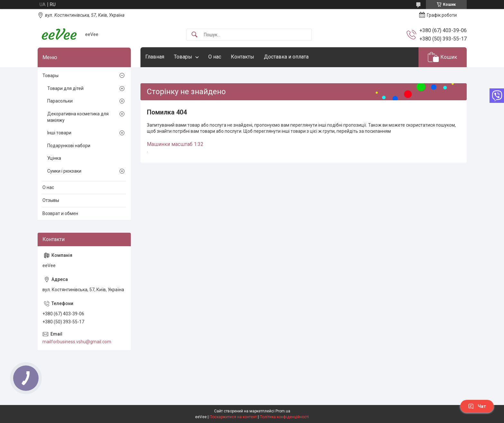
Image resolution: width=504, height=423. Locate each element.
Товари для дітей (65, 88)
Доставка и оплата (286, 57)
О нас (215, 57)
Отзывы (51, 200)
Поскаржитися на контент (233, 417)
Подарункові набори (69, 146)
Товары (183, 57)
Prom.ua (283, 411)
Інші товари (59, 133)
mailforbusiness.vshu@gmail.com (77, 342)
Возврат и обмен (60, 213)
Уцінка (54, 158)
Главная (155, 57)
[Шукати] (194, 35)
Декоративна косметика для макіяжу (78, 117)
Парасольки (60, 101)
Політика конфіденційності (284, 417)
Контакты (243, 57)
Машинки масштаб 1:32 (175, 144)
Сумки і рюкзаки (64, 171)
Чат (477, 406)
